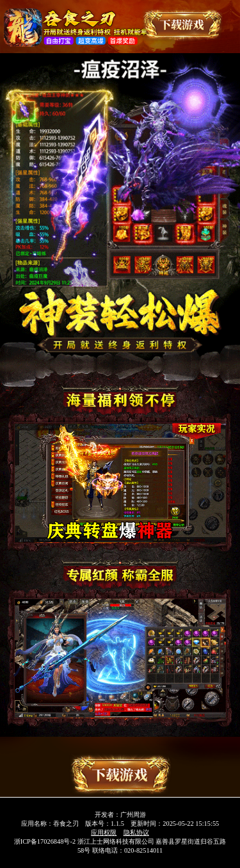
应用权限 (104, 832)
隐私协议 (136, 832)
